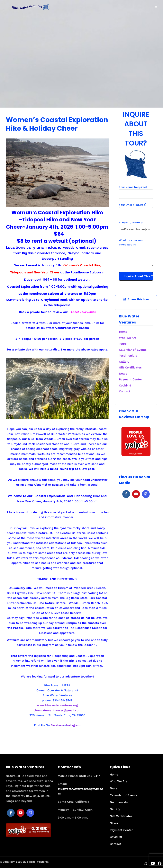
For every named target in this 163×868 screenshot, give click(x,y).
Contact (125, 391)
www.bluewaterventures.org (57, 705)
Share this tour (136, 299)
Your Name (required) (136, 190)
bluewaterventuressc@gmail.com (65, 328)
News (123, 374)
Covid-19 (125, 385)
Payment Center (131, 379)
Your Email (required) (136, 208)
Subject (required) (136, 226)
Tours (123, 344)
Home (123, 332)
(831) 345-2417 (90, 776)
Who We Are (128, 338)
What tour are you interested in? (136, 253)
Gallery (124, 362)
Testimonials (128, 356)
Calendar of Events (133, 350)
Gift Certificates (130, 368)
